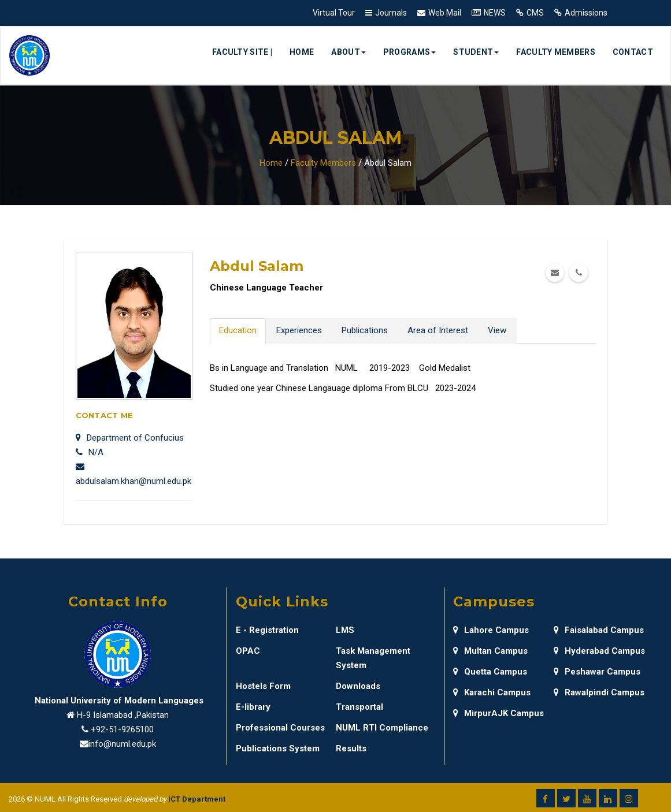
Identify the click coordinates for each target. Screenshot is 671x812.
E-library (253, 707)
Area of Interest (438, 330)
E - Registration (267, 630)
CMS (535, 13)
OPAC (248, 651)
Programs (409, 52)
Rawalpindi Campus (599, 692)
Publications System (278, 748)
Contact (633, 52)
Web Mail (445, 13)
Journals (391, 13)
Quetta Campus (490, 672)
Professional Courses (280, 728)
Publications (365, 330)
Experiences (299, 330)
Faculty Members (556, 52)
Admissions (586, 13)
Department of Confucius (130, 438)
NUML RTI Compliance (382, 728)
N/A (90, 452)
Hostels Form (263, 686)
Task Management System (373, 658)
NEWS (495, 13)
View (497, 330)
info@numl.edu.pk (122, 744)
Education (238, 330)
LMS (345, 630)
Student (476, 52)
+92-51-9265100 (122, 729)
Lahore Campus (491, 630)
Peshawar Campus (597, 672)
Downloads (358, 686)
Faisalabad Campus (599, 630)
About (349, 52)
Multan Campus (490, 651)
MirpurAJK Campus (498, 713)
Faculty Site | (242, 52)
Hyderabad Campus (599, 651)
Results (351, 748)
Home (302, 52)
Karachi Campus (492, 692)
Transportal (359, 707)
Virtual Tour (334, 13)
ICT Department (197, 799)
